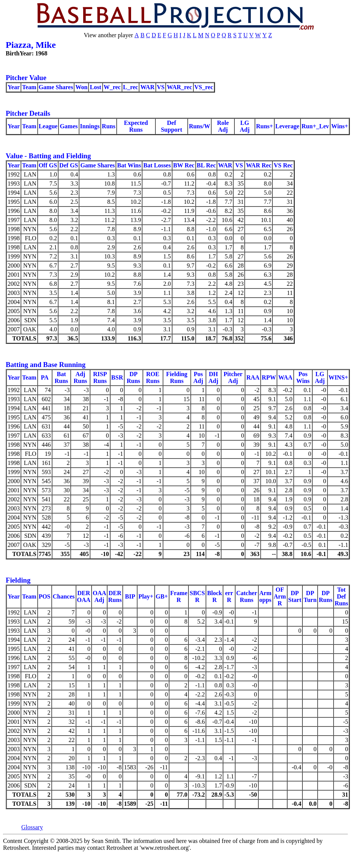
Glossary (32, 827)
